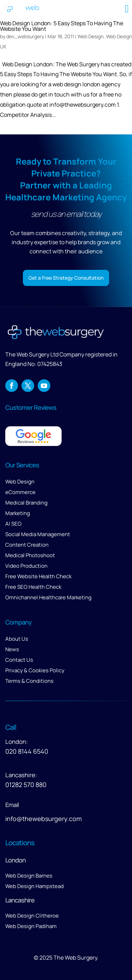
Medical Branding (26, 503)
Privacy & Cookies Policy (35, 670)
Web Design (20, 482)
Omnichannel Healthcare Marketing (48, 597)
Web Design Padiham (31, 926)
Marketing (18, 513)
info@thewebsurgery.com (43, 819)
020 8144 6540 (27, 751)
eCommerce (20, 492)
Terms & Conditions (29, 681)
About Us (17, 639)
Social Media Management (38, 534)
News (12, 649)
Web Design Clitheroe (32, 916)
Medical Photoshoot (30, 555)
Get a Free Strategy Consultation (66, 278)
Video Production (26, 566)
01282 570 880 (26, 785)
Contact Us (19, 660)
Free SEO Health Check (33, 587)
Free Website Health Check (38, 576)
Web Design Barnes (29, 876)
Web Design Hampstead (34, 886)
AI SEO (13, 524)
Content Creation (27, 545)
